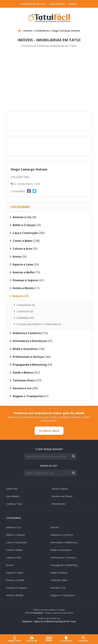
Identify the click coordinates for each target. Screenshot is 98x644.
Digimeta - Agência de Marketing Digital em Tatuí (49, 621)
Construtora (24, 311)
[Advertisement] (49, 80)
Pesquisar (83, 639)
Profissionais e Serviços (63, 558)
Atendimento (59, 504)
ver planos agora (49, 431)
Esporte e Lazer (15, 573)
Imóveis (28, 31)
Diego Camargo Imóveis (66, 31)
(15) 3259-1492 (20, 177)
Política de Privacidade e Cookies (49, 610)
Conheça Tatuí (14, 504)
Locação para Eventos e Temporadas (38, 324)
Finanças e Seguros (17, 588)
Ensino (10, 565)
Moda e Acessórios (61, 550)
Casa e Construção (16, 542)
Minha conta (15, 639)
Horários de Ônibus (33, 4)
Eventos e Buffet (15, 580)
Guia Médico (57, 4)
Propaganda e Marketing (64, 565)
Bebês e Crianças (15, 535)
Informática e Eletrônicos (64, 542)
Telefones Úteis (59, 580)
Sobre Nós (12, 489)
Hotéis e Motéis (15, 595)
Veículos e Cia (58, 588)
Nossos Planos (60, 489)
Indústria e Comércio (62, 535)
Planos (73, 4)
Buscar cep (32, 639)
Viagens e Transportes (63, 595)
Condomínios (24, 305)
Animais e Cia (13, 527)
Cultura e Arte (14, 558)
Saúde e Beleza (59, 573)
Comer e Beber (14, 550)
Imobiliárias (42, 31)
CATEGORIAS (66, 639)
